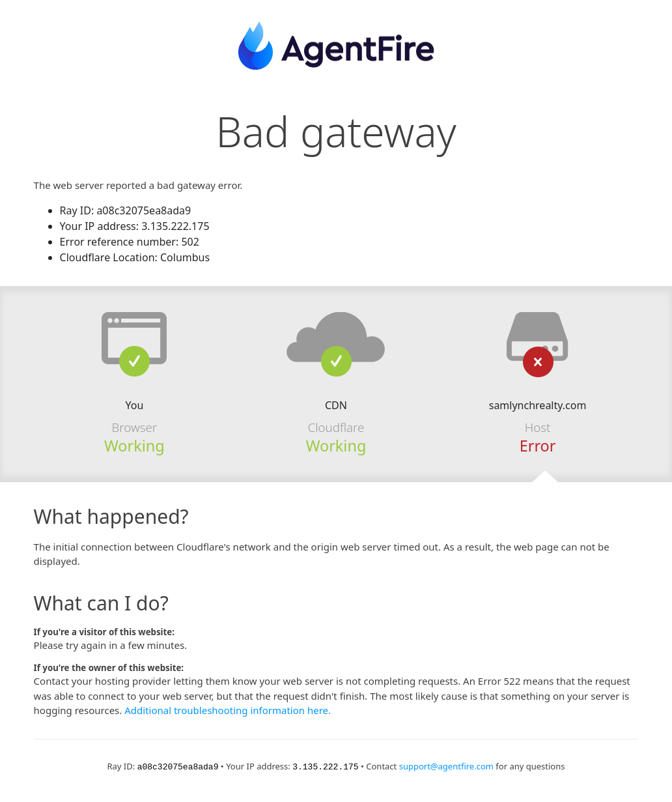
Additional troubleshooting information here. (228, 710)
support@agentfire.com (446, 766)
